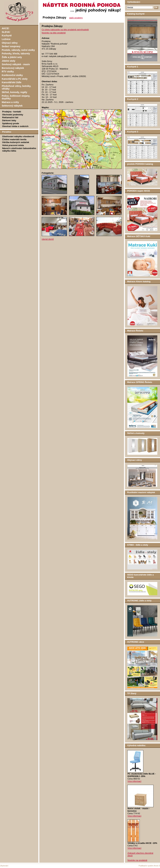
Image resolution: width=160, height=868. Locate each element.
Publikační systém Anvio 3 (149, 866)
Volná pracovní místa (13, 145)
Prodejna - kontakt (12, 112)
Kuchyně (7, 36)
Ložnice (6, 39)
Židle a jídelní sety (12, 57)
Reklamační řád (10, 117)
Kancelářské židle (12, 82)
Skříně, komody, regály (15, 92)
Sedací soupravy (11, 46)
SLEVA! (6, 32)
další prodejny (76, 18)
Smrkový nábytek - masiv (16, 64)
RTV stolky (8, 72)
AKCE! (5, 28)
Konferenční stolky (12, 75)
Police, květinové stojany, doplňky (16, 97)
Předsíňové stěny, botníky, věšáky (16, 87)
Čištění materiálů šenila (14, 139)
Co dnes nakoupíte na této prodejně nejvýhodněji (65, 30)
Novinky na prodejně (137, 860)
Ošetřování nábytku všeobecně (18, 136)
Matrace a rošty (10, 102)
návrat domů (48, 239)
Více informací (134, 781)
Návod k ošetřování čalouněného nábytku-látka (19, 150)
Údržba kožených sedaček (16, 142)
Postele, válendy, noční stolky (18, 50)
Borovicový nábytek (13, 68)
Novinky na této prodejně (54, 33)
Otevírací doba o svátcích (15, 126)
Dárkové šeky (9, 120)
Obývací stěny (10, 43)
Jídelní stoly (9, 61)
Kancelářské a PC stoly (15, 79)
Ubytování (4, 866)
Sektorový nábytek (12, 106)
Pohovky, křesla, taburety (16, 54)
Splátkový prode (11, 123)
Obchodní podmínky (13, 115)
